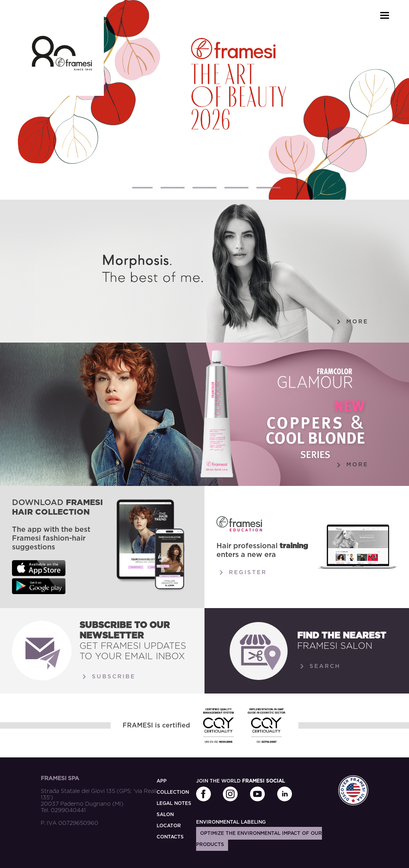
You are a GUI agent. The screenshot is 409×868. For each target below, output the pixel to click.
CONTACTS (170, 837)
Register (242, 573)
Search (319, 666)
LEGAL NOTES (174, 803)
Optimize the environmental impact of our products (259, 839)
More (351, 322)
